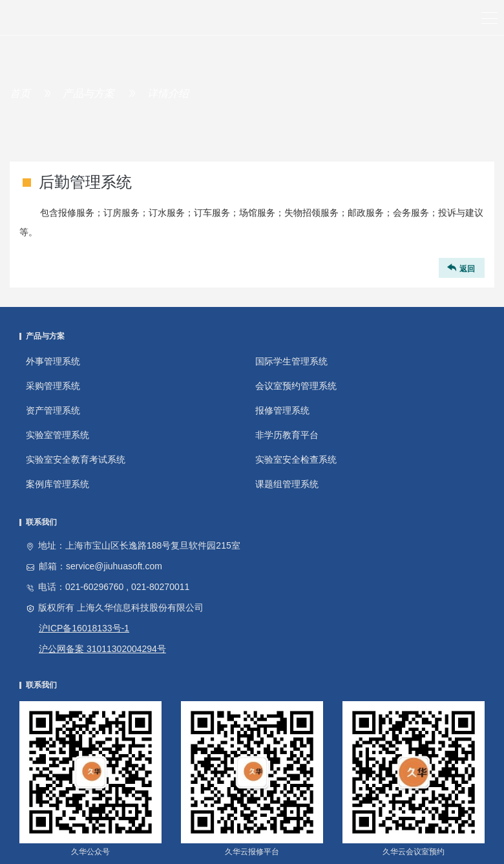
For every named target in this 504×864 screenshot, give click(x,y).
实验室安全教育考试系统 (76, 459)
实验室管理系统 (58, 435)
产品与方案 (89, 93)
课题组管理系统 (287, 484)
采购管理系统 (53, 386)
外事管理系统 (53, 361)
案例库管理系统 (58, 484)
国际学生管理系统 (291, 361)
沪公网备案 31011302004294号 (102, 649)
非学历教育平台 (287, 435)
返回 (460, 268)
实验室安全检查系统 (296, 459)
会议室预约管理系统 (296, 386)
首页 (20, 93)
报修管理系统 (282, 410)
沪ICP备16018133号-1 (84, 628)
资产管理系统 (53, 410)
